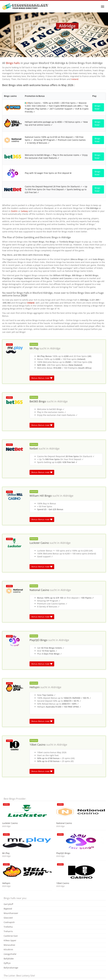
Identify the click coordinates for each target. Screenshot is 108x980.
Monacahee (9, 945)
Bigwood (8, 909)
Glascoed (8, 918)
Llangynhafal (10, 954)
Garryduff (8, 904)
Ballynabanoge (11, 968)
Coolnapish (9, 922)
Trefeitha (8, 927)
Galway (24, 211)
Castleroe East (11, 936)
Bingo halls (13, 63)
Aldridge (55, 348)
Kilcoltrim (8, 949)
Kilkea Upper (10, 940)
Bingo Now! (97, 107)
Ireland (75, 79)
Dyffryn (7, 963)
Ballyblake (9, 959)
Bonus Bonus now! (42, 378)
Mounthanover (11, 913)
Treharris (8, 931)
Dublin (14, 211)
